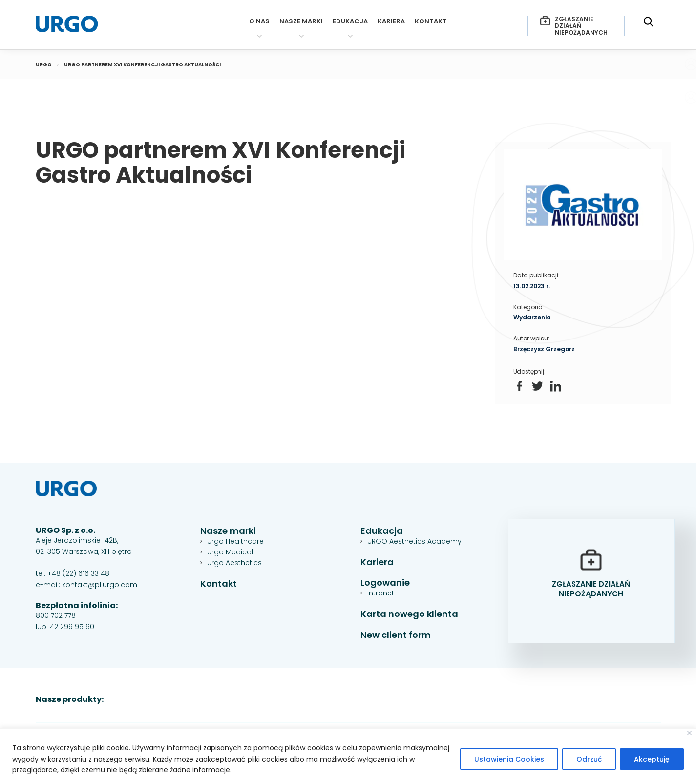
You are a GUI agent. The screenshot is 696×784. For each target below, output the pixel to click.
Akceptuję (652, 759)
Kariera (391, 22)
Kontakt (431, 22)
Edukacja (350, 22)
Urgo (44, 65)
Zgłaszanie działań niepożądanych (574, 26)
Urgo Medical (230, 552)
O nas (259, 22)
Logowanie (385, 583)
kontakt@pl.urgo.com (100, 585)
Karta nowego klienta (409, 614)
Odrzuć (589, 759)
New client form (396, 635)
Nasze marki (301, 22)
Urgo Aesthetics (234, 563)
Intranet (381, 593)
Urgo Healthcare (235, 541)
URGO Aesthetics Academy (414, 541)
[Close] (689, 733)
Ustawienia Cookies (509, 759)
